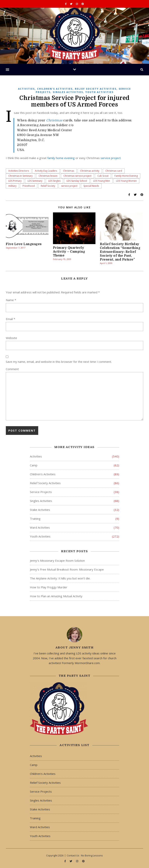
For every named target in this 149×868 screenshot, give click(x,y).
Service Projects (41, 492)
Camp (34, 465)
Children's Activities (55, 89)
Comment (12, 369)
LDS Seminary (35, 181)
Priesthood (29, 186)
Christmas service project (77, 176)
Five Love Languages (24, 244)
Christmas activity (90, 171)
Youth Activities (99, 92)
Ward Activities (40, 527)
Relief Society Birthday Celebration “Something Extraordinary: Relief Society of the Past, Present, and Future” (120, 252)
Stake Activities (40, 510)
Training (35, 519)
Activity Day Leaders (46, 171)
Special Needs (91, 186)
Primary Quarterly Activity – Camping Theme (69, 252)
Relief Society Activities (96, 89)
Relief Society (48, 186)
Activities (26, 89)
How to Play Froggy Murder (49, 587)
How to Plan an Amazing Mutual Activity (56, 596)
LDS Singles (54, 181)
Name (11, 300)
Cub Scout (103, 176)
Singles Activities (68, 92)
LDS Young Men (102, 181)
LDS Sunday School (77, 181)
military (12, 186)
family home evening (61, 158)
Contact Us (73, 855)
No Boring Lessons (92, 855)
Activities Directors (19, 171)
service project (111, 158)
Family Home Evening (126, 176)
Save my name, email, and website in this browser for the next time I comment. (59, 362)
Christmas (54, 120)
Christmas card (114, 171)
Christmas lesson (48, 176)
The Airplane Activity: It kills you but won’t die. (60, 578)
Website (11, 338)
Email (10, 319)
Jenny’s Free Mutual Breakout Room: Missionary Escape (67, 569)
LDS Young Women (126, 181)
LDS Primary (15, 181)
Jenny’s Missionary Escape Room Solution (57, 560)
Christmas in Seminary (20, 176)
